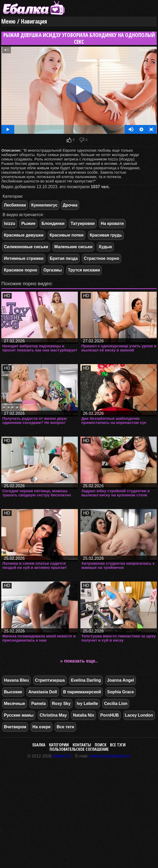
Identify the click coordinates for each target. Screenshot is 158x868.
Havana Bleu (16, 680)
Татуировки (83, 223)
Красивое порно (21, 270)
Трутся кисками (84, 270)
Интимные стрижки (24, 258)
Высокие (13, 692)
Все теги (65, 727)
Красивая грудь (106, 235)
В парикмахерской (82, 692)
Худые (105, 247)
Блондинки (53, 223)
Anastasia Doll (43, 692)
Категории (59, 745)
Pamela (38, 704)
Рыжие (28, 223)
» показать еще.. (79, 661)
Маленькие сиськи (73, 247)
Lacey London (139, 715)
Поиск (101, 745)
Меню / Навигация (24, 21)
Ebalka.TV (62, 756)
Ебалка (39, 745)
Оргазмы (53, 270)
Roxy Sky (61, 704)
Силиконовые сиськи (26, 247)
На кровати (112, 223)
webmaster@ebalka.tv (110, 756)
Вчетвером (15, 727)
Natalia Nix (84, 715)
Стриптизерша (50, 680)
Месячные (15, 704)
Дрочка (70, 205)
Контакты (82, 745)
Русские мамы (19, 715)
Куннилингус (44, 205)
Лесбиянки (15, 205)
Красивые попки (67, 235)
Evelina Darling (86, 680)
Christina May (53, 715)
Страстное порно (101, 258)
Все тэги (118, 745)
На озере (42, 727)
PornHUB (110, 715)
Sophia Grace (121, 692)
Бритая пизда (64, 258)
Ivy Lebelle (87, 704)
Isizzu (10, 223)
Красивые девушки (24, 235)
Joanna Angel (121, 680)
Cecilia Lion (116, 704)
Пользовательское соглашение (79, 749)
